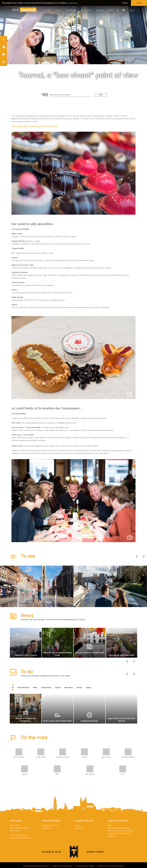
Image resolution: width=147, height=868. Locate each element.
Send (100, 95)
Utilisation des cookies (85, 866)
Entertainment (23, 687)
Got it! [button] (139, 3)
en (132, 10)
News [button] (111, 10)
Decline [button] (125, 3)
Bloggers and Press (50, 825)
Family (79, 687)
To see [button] (48, 10)
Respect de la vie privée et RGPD (111, 866)
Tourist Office (95, 852)
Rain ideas (69, 687)
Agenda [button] (100, 10)
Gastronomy (46, 687)
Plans (77, 825)
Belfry (110, 825)
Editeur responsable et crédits (36, 866)
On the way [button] (72, 10)
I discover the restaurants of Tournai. (35, 126)
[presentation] (137, 557)
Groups (58, 687)
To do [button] (59, 10)
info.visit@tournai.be (23, 838)
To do (27, 672)
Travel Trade (47, 828)
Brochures (79, 828)
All (13, 687)
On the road (34, 737)
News (27, 615)
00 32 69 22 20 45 (20, 835)
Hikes (35, 687)
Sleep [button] (88, 10)
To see (28, 556)
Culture (88, 687)
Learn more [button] (72, 3)
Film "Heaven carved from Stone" (121, 831)
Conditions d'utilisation (62, 866)
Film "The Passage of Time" (119, 828)
